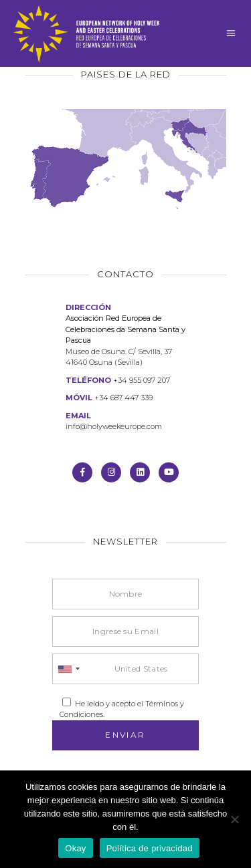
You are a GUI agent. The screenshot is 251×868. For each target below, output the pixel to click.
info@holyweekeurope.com (114, 426)
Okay (75, 848)
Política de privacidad (150, 848)
